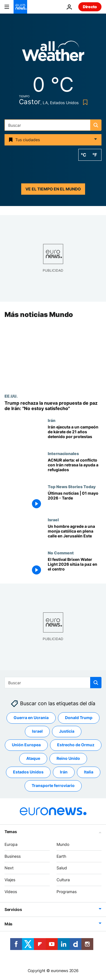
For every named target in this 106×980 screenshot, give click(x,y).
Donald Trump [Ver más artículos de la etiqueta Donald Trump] (79, 718)
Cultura (63, 880)
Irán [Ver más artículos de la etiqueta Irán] (64, 772)
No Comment (61, 553)
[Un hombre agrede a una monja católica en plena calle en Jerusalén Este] (75, 534)
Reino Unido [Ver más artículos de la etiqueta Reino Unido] (68, 759)
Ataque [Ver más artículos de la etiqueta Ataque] (33, 759)
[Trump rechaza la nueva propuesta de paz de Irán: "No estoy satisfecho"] (53, 406)
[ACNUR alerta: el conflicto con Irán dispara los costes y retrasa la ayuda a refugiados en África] (75, 468)
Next (9, 868)
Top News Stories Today (72, 487)
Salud (62, 868)
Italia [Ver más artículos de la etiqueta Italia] (89, 772)
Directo (90, 7)
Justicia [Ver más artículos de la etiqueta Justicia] (67, 731)
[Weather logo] (53, 53)
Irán (52, 421)
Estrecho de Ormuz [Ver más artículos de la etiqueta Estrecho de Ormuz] (76, 745)
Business (13, 856)
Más (8, 924)
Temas (11, 832)
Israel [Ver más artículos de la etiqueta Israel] (37, 731)
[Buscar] (53, 125)
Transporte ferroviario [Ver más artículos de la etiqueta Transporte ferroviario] (53, 786)
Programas (67, 892)
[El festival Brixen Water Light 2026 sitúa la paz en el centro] (75, 567)
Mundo (63, 844)
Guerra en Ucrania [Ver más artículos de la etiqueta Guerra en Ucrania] (31, 718)
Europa (11, 844)
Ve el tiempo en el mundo (53, 189)
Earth (61, 856)
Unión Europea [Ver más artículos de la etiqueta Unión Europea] (26, 745)
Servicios (13, 909)
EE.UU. (11, 396)
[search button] (96, 125)
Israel (53, 520)
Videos (11, 892)
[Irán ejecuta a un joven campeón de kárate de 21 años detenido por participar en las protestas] (75, 435)
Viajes (10, 880)
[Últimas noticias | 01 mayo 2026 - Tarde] (75, 501)
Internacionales (63, 454)
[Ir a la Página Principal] (20, 7)
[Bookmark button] (84, 102)
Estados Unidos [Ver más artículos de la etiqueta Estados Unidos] (28, 772)
